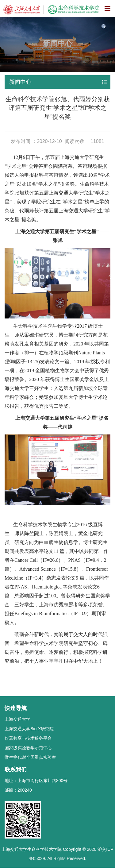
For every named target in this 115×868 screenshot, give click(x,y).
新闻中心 (20, 82)
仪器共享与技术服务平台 (28, 738)
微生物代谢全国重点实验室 (30, 757)
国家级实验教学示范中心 (28, 748)
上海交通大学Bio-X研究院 (29, 729)
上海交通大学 (17, 719)
